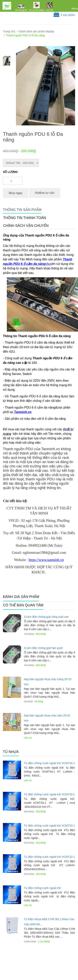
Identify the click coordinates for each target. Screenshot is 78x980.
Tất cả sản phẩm (36, 10)
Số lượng (10, 172)
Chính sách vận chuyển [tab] (26, 226)
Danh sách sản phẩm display (37, 31)
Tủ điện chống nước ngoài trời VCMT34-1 (49, 763)
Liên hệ (49, 10)
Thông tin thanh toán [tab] (25, 218)
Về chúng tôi (21, 10)
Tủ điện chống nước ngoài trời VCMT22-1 (49, 857)
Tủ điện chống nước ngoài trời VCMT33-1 (49, 794)
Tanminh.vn (23, 412)
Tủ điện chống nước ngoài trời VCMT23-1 (49, 826)
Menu (75, 9)
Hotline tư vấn (45, 193)
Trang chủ (9, 31)
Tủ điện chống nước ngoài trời (43, 888)
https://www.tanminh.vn (46, 560)
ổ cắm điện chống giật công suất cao (46, 617)
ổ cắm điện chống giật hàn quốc (43, 648)
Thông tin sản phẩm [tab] (22, 210)
